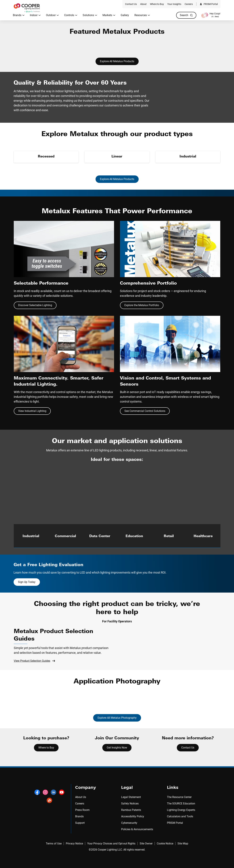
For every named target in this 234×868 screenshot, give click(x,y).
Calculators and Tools (180, 816)
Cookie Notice (165, 844)
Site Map (183, 844)
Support (80, 823)
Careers (80, 804)
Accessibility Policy (133, 816)
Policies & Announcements (137, 829)
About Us (81, 797)
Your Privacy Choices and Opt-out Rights (111, 844)
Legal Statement (131, 797)
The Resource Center (179, 797)
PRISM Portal (175, 823)
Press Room (82, 810)
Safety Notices (130, 804)
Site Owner (146, 844)
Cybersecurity (129, 823)
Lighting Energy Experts (181, 810)
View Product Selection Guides (35, 661)
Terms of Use (54, 844)
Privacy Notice (74, 844)
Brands (79, 816)
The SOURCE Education (181, 804)
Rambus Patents (131, 810)
